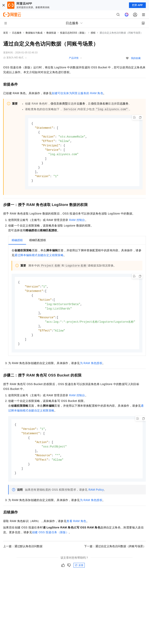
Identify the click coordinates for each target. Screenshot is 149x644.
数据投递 (51, 33)
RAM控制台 (77, 223)
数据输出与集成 (34, 33)
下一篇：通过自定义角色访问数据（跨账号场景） (115, 554)
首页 (6, 33)
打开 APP (137, 5)
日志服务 (17, 33)
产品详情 (74, 58)
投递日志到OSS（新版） (73, 33)
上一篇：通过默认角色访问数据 (23, 554)
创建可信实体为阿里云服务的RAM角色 (77, 93)
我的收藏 (136, 58)
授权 (93, 33)
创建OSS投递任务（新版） (50, 540)
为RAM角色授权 (91, 369)
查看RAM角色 (76, 529)
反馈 (79, 573)
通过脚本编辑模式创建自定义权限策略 (39, 258)
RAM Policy (96, 498)
